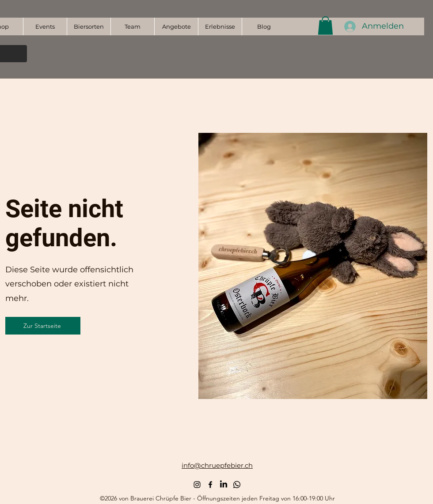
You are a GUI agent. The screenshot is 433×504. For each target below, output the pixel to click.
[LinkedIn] (224, 485)
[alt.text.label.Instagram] (197, 485)
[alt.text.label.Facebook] (210, 485)
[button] (325, 26)
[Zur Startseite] (43, 326)
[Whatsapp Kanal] (237, 485)
